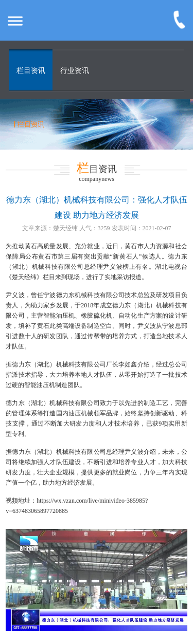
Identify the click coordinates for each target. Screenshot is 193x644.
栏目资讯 (31, 71)
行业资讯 (75, 71)
